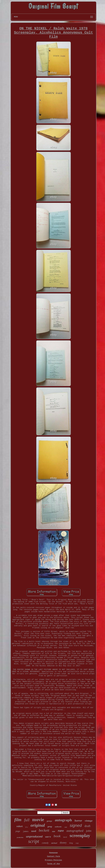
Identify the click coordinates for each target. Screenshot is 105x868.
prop (50, 827)
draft (87, 826)
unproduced (34, 836)
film (18, 820)
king (71, 843)
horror (78, 821)
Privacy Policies (54, 860)
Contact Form (53, 856)
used (34, 831)
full (27, 820)
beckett (44, 830)
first (27, 827)
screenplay (80, 836)
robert (19, 826)
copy (77, 843)
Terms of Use (53, 864)
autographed (75, 831)
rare (61, 831)
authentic (58, 827)
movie (38, 820)
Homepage (53, 853)
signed (76, 825)
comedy (45, 843)
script (34, 841)
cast (66, 827)
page (18, 831)
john (89, 831)
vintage (89, 821)
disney (63, 843)
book (57, 836)
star (54, 831)
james (26, 831)
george (49, 821)
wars (48, 837)
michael (54, 843)
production (20, 837)
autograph (63, 820)
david (65, 837)
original (38, 825)
